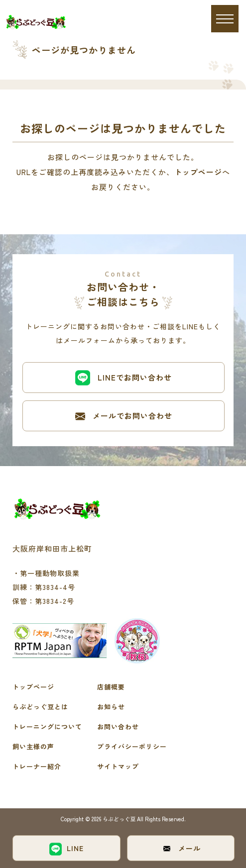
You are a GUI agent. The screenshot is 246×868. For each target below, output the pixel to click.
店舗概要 (111, 687)
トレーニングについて (47, 726)
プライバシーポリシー (132, 746)
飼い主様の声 (33, 746)
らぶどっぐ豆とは (40, 707)
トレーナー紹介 (37, 766)
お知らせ (111, 707)
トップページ (198, 172)
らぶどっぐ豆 (120, 819)
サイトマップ (118, 766)
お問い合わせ (118, 726)
